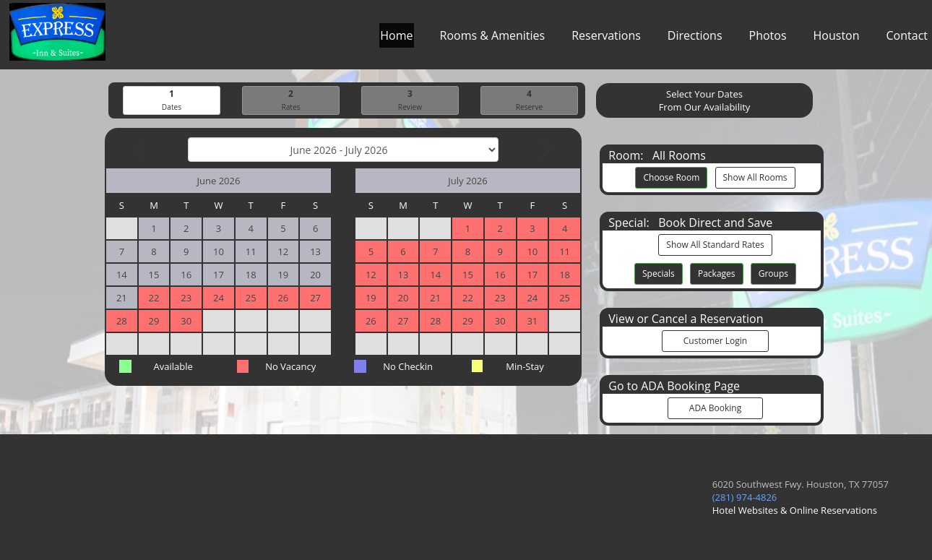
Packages (717, 273)
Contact (907, 39)
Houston (837, 39)
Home (396, 39)
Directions (695, 39)
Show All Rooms (755, 177)
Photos (768, 39)
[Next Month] (544, 150)
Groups (773, 273)
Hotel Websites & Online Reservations (795, 510)
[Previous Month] (141, 150)
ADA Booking (715, 408)
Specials (659, 273)
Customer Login (715, 341)
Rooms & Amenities (493, 39)
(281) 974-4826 (745, 497)
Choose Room (671, 177)
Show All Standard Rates (715, 245)
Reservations (606, 39)
